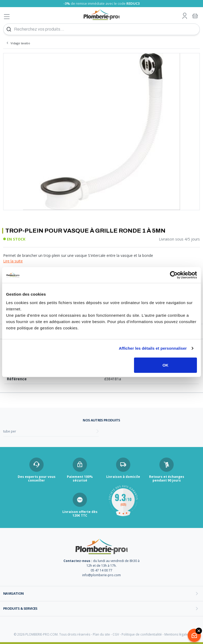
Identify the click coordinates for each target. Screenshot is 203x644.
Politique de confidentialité (142, 634)
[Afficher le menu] (7, 16)
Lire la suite (13, 261)
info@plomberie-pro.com (101, 575)
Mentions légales (177, 634)
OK (166, 365)
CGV (116, 634)
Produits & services (20, 608)
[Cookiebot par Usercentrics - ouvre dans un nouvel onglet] (174, 275)
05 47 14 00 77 (101, 570)
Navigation (13, 593)
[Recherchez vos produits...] (101, 29)
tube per (10, 431)
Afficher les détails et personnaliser (153, 348)
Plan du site (101, 634)
